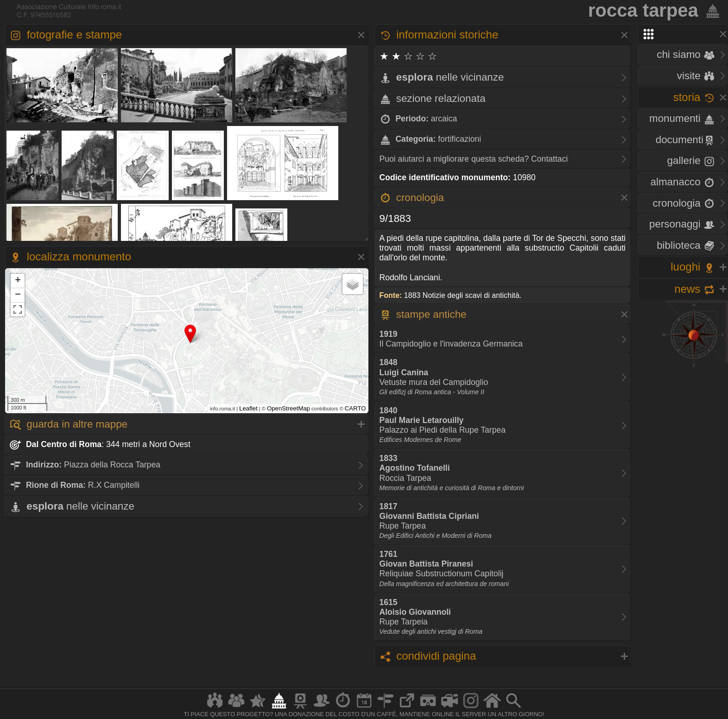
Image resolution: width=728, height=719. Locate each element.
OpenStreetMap (288, 408)
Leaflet (248, 408)
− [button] (18, 295)
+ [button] (18, 281)
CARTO (355, 408)
